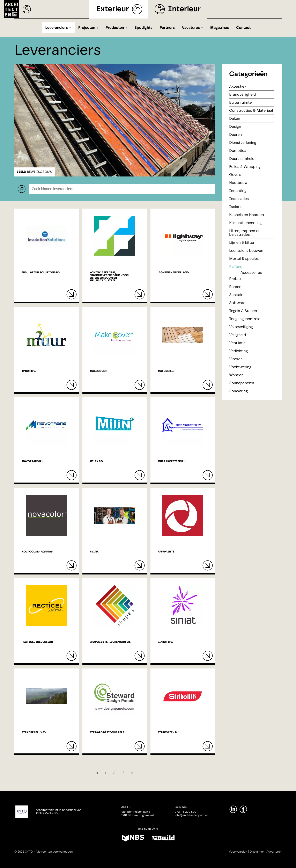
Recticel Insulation (37, 642)
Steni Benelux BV (34, 733)
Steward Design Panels (107, 733)
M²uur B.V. (29, 371)
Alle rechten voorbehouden (54, 852)
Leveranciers (57, 28)
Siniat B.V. (165, 642)
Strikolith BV (168, 733)
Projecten (87, 28)
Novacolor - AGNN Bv (37, 552)
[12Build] (163, 839)
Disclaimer (257, 852)
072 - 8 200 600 (185, 812)
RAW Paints (166, 552)
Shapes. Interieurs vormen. (110, 642)
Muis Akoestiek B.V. (172, 461)
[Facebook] (243, 809)
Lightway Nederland (173, 273)
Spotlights (143, 28)
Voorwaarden (238, 852)
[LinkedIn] (233, 809)
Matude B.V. (166, 371)
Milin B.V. (97, 461)
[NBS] (133, 839)
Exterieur (113, 9)
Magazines (220, 28)
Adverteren (274, 852)
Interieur (184, 9)
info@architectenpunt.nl (191, 815)
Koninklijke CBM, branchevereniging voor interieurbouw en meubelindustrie (109, 277)
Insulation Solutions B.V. (41, 273)
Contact (243, 28)
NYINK (94, 552)
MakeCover (98, 371)
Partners (167, 28)
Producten (115, 28)
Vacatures (191, 28)
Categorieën (248, 74)
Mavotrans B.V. (33, 461)
